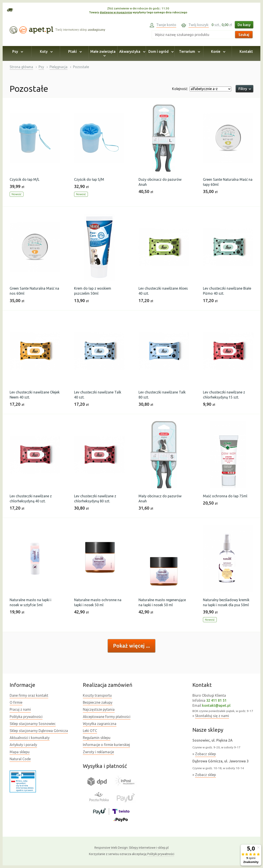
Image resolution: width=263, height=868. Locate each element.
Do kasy (244, 25)
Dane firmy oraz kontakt (29, 695)
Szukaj (244, 35)
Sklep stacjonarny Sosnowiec (33, 724)
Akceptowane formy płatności (107, 717)
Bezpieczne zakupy (98, 702)
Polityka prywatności (26, 717)
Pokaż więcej (130, 646)
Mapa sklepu (20, 752)
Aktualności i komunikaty (30, 738)
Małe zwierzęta (103, 53)
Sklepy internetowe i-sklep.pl (132, 848)
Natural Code (20, 759)
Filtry (244, 89)
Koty (46, 51)
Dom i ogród (160, 51)
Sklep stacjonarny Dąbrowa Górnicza (39, 731)
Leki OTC (90, 731)
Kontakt (246, 51)
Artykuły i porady (23, 745)
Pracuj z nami (20, 709)
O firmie (16, 702)
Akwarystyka (132, 51)
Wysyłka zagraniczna (100, 724)
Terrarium (189, 51)
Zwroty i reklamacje (98, 752)
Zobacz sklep (205, 754)
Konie (218, 51)
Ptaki (74, 51)
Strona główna (21, 67)
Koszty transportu (97, 695)
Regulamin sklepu (97, 738)
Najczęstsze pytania (99, 709)
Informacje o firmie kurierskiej (106, 745)
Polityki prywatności (161, 854)
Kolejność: (180, 89)
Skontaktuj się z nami (212, 716)
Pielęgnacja (59, 67)
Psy (17, 51)
